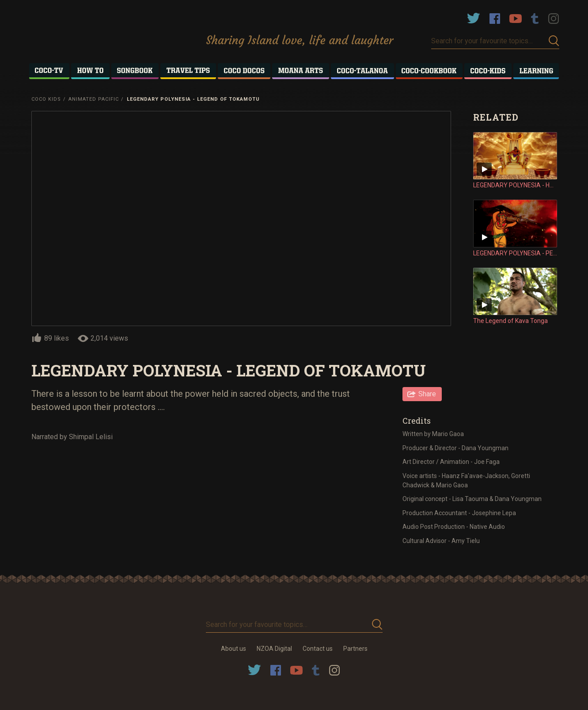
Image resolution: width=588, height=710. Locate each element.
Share (427, 394)
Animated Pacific (94, 99)
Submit (554, 41)
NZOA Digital (274, 649)
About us (233, 649)
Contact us (318, 649)
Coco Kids (46, 99)
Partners (355, 649)
